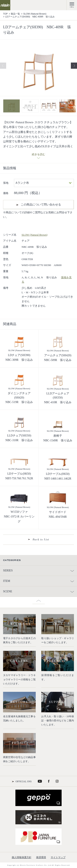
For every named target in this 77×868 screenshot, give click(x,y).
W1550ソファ (19, 512)
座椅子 (58, 436)
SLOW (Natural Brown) (35, 14)
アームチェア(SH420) (58, 355)
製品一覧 (15, 14)
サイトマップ (58, 857)
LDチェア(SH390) (19, 355)
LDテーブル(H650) (19, 474)
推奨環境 (41, 857)
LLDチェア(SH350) (19, 436)
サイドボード (58, 512)
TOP (5, 14)
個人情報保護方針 (22, 857)
